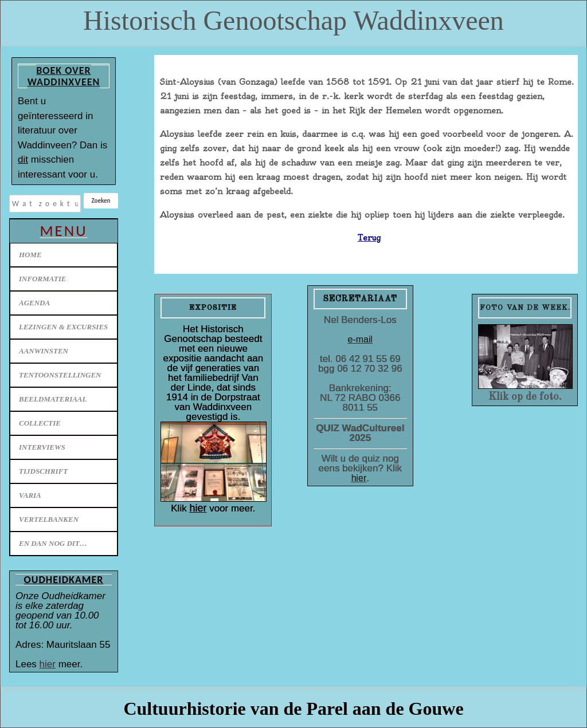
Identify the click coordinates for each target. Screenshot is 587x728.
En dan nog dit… (53, 543)
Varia (30, 495)
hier (48, 664)
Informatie (42, 279)
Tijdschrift (43, 471)
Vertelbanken (49, 519)
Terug (369, 238)
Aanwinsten (44, 351)
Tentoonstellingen (60, 375)
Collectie (40, 423)
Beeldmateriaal (53, 399)
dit (23, 160)
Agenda (34, 303)
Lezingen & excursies (63, 327)
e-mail (361, 339)
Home (30, 255)
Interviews (42, 447)
